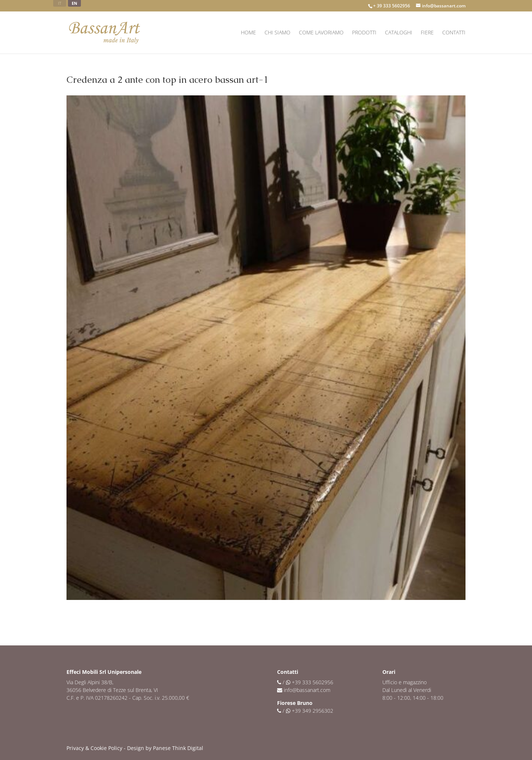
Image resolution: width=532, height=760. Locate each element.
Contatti (454, 33)
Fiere (427, 33)
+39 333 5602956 (313, 682)
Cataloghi (399, 33)
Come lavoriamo (321, 33)
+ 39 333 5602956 (392, 6)
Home (248, 33)
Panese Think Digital (178, 748)
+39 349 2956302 (313, 711)
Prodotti (364, 33)
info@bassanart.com (307, 690)
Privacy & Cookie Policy (94, 748)
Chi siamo (277, 33)
